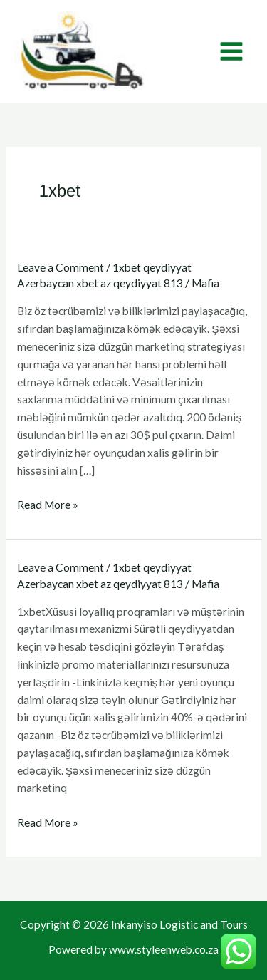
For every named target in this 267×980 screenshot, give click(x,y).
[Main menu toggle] (232, 51)
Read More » (48, 505)
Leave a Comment (61, 267)
